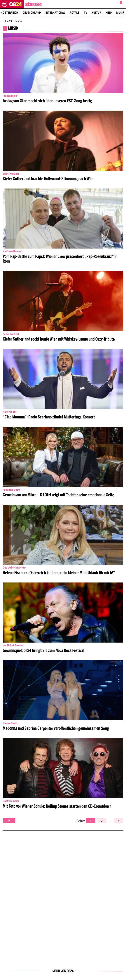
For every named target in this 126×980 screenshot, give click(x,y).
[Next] (123, 13)
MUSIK (13, 28)
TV (85, 13)
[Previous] (3, 13)
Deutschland (32, 13)
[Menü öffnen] (5, 4)
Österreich (10, 13)
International (55, 13)
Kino (109, 13)
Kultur (96, 13)
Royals (75, 13)
